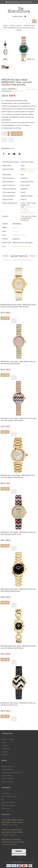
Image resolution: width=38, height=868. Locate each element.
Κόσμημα (4, 752)
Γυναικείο (16, 231)
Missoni (15, 228)
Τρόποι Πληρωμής (7, 766)
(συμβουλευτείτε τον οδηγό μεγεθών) (29, 170)
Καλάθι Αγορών (19, 16)
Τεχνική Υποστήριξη (8, 779)
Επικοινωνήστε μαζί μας (9, 796)
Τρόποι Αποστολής (7, 769)
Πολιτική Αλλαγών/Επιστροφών (11, 772)
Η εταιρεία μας (6, 793)
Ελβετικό (21, 246)
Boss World (5, 755)
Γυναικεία (5, 745)
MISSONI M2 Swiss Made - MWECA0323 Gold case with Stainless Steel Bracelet (18, 590)
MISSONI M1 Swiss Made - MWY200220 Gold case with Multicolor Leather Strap (18, 533)
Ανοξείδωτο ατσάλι (19, 235)
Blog (3, 799)
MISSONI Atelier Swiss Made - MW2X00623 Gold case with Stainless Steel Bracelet (18, 476)
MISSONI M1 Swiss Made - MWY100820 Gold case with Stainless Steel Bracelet (18, 363)
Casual (15, 246)
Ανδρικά (4, 742)
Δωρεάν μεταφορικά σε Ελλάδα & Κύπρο (19, 2)
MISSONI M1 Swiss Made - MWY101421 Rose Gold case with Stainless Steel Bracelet (18, 419)
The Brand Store (17, 862)
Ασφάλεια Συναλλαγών (8, 802)
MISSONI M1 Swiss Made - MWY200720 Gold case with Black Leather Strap (18, 704)
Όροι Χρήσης (6, 809)
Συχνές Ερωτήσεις (7, 782)
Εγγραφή (4, 739)
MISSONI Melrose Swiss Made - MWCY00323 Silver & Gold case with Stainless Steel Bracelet (18, 306)
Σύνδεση (11, 739)
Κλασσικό (28, 246)
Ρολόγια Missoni (31, 89)
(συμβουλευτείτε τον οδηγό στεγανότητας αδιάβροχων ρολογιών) (28, 210)
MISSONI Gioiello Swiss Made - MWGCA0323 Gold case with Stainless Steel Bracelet (18, 647)
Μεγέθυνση (30, 59)
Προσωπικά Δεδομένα (8, 806)
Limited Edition (6, 749)
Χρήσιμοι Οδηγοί (7, 775)
